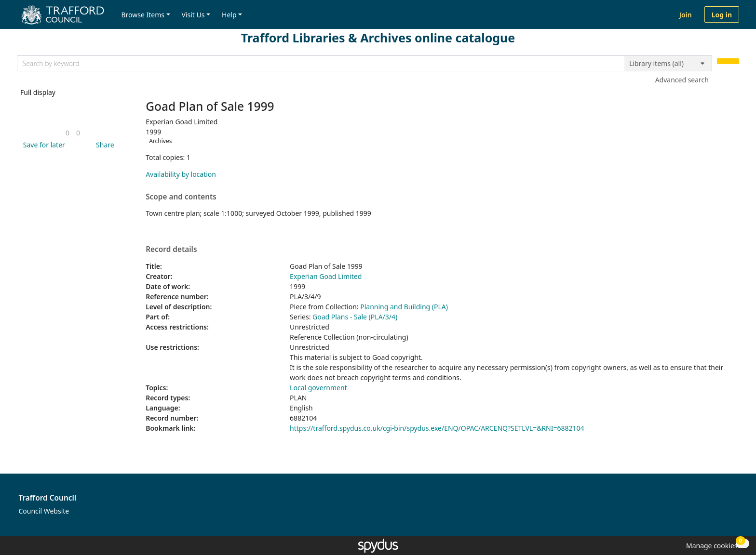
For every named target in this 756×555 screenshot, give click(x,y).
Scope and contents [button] (181, 197)
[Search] (728, 61)
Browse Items (143, 15)
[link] (67, 133)
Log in (722, 15)
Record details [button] (171, 250)
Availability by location (181, 174)
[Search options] (668, 64)
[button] (42, 145)
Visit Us (193, 15)
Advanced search (682, 80)
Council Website (44, 511)
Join (686, 15)
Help (229, 15)
